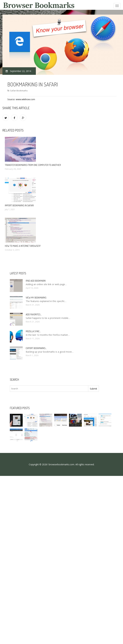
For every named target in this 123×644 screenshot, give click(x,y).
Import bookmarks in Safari (19, 205)
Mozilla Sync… (33, 331)
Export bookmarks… (36, 348)
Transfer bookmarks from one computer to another (33, 165)
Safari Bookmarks (19, 91)
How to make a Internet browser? (23, 246)
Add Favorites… (34, 314)
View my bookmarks (36, 298)
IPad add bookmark (36, 281)
